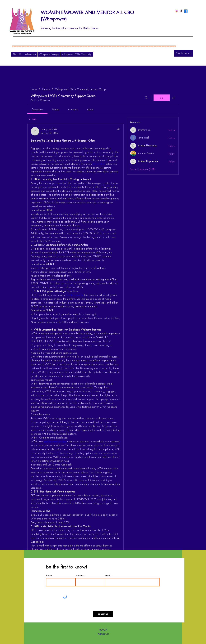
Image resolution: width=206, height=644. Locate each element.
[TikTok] (181, 11)
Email (108, 576)
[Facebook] (186, 11)
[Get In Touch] (183, 53)
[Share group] (173, 98)
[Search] (146, 98)
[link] (37, 109)
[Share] (118, 129)
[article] (75, 354)
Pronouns (80, 576)
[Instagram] (176, 11)
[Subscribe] (103, 614)
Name (49, 576)
